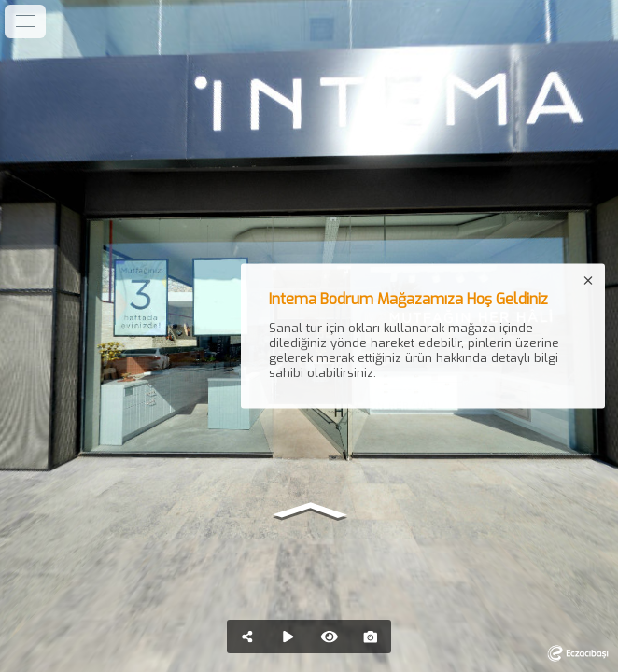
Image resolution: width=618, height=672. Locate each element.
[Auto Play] (288, 637)
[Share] (247, 637)
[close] (588, 281)
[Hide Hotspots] (330, 637)
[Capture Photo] (371, 637)
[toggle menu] (25, 21)
